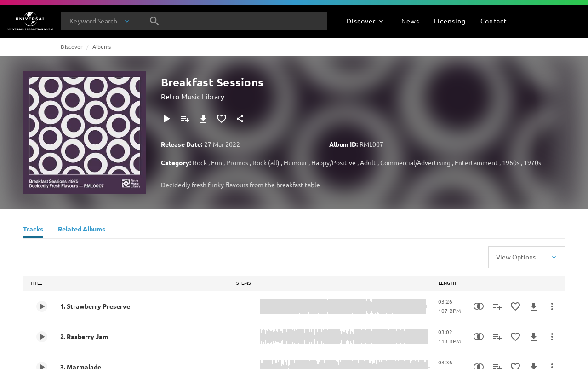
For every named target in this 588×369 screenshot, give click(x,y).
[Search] (154, 21)
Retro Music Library (193, 96)
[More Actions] (552, 306)
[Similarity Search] (479, 306)
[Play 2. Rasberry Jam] (42, 337)
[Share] (240, 119)
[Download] (203, 119)
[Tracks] (33, 230)
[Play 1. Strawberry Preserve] (42, 306)
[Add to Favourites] (222, 119)
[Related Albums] (82, 230)
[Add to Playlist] (185, 119)
